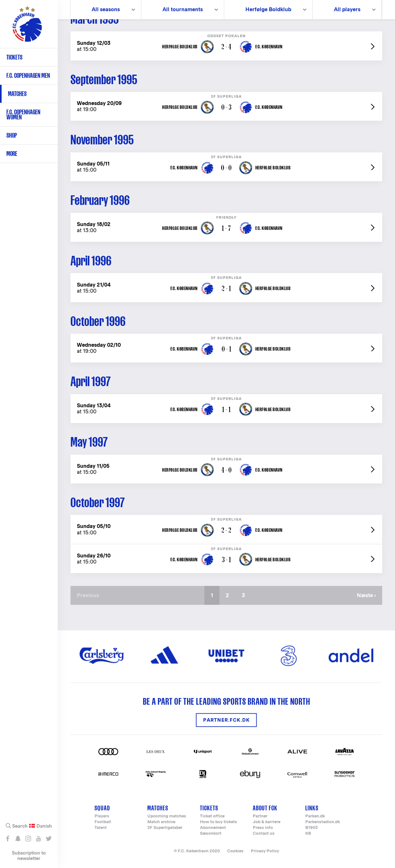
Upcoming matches (167, 816)
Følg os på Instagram (28, 839)
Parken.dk (315, 816)
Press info (263, 828)
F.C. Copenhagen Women (23, 114)
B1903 (312, 828)
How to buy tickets (218, 822)
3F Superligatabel (165, 828)
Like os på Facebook (8, 839)
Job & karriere (267, 822)
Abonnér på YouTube (38, 839)
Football (103, 822)
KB (308, 834)
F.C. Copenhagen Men (28, 75)
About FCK (265, 808)
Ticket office (212, 816)
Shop (12, 135)
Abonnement (213, 828)
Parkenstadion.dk (323, 822)
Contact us (264, 834)
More (12, 154)
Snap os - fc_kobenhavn (18, 839)
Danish (44, 826)
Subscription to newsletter (29, 856)
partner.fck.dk (226, 720)
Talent (101, 828)
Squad (102, 808)
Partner (260, 816)
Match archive (161, 822)
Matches (17, 94)
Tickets (14, 57)
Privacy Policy (265, 851)
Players (102, 816)
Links (312, 808)
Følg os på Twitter (49, 839)
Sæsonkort (211, 834)
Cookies (235, 851)
